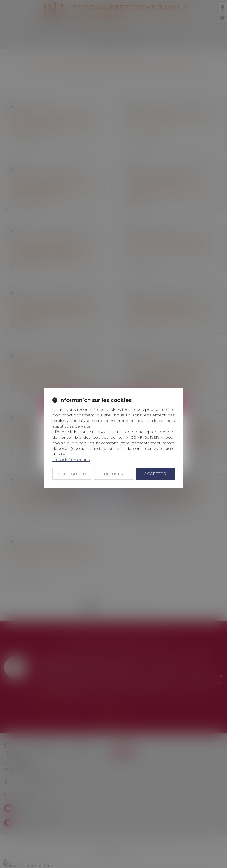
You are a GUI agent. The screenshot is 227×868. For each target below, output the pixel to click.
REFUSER (114, 474)
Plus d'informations (71, 460)
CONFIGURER (72, 474)
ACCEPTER (155, 474)
